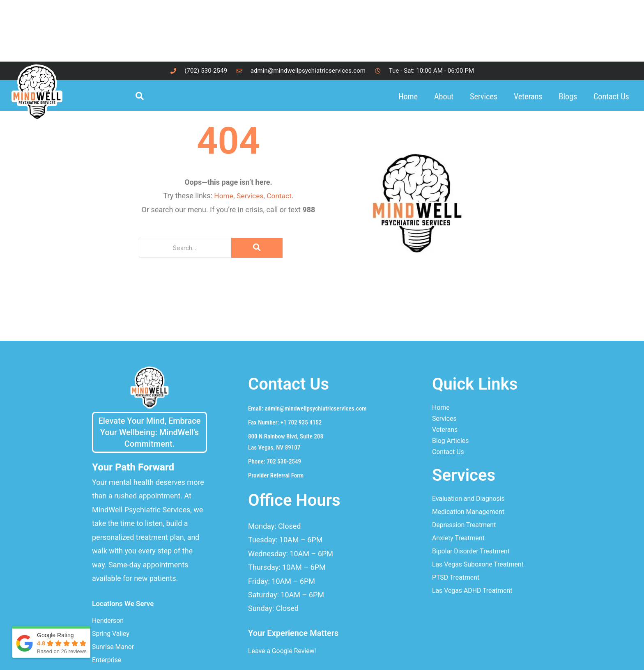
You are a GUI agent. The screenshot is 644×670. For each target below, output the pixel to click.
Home (408, 96)
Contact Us (611, 96)
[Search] (185, 248)
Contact (280, 196)
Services (484, 96)
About (444, 96)
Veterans (528, 96)
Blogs (568, 96)
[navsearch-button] (143, 96)
